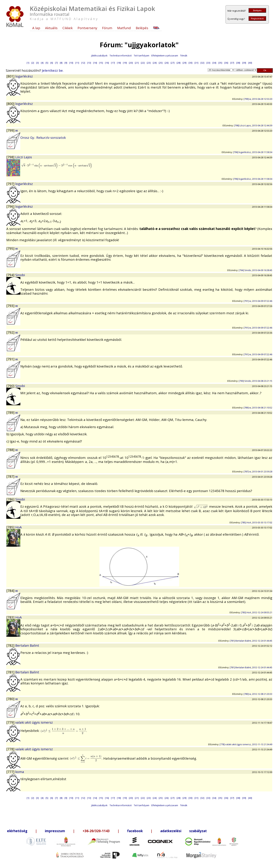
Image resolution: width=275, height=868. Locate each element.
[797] (11, 184)
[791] (11, 359)
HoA (19, 527)
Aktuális (51, 28)
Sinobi (20, 275)
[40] (250, 63)
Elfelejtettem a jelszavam (165, 56)
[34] (214, 63)
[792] (11, 332)
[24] (155, 63)
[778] (11, 749)
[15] (101, 63)
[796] (11, 206)
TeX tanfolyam (142, 56)
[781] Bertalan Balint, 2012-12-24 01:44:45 (251, 641)
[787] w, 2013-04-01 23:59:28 (258, 472)
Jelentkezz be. (53, 70)
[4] (42, 63)
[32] (202, 63)
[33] (208, 63)
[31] (196, 63)
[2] (33, 63)
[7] (56, 63)
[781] (11, 672)
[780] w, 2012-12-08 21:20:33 (258, 694)
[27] (173, 63)
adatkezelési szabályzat (184, 831)
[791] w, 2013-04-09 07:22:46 (258, 301)
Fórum (107, 28)
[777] (11, 772)
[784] (11, 591)
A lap (36, 28)
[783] (11, 617)
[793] (11, 306)
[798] (11, 157)
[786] (11, 499)
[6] (52, 63)
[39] (244, 63)
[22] (143, 63)
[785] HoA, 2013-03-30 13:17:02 (257, 522)
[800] (11, 104)
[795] (11, 248)
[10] (71, 63)
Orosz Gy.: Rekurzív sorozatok (43, 137)
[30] (190, 63)
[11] (77, 63)
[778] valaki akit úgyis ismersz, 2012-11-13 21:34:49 (246, 744)
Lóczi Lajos (24, 157)
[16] (107, 63)
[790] (11, 386)
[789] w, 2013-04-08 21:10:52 (258, 408)
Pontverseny (87, 28)
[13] (89, 63)
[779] (11, 722)
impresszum (55, 831)
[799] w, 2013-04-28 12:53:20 (258, 99)
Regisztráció (257, 19)
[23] (149, 63)
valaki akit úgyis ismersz (34, 722)
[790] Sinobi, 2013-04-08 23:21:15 (255, 381)
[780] (11, 699)
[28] (179, 63)
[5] (47, 63)
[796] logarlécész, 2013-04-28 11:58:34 (253, 152)
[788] (11, 450)
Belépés (257, 10)
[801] (11, 76)
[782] (11, 645)
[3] (37, 63)
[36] (226, 63)
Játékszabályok (99, 56)
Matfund (124, 28)
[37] (232, 63)
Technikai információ (121, 56)
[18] (119, 63)
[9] (66, 63)
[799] (11, 130)
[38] (238, 63)
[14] (95, 63)
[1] (28, 63)
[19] (125, 63)
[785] (11, 527)
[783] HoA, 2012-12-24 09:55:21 (257, 612)
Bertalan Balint (27, 645)
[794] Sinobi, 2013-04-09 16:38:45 (255, 270)
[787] (11, 476)
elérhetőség (17, 831)
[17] (113, 63)
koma (20, 772)
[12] (83, 63)
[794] (11, 275)
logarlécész (24, 76)
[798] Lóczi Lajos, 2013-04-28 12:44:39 (253, 125)
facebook (135, 831)
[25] (161, 63)
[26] (167, 63)
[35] (220, 63)
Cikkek (68, 28)
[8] (61, 63)
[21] (137, 63)
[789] (11, 412)
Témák (184, 56)
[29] (185, 63)
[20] (131, 63)
